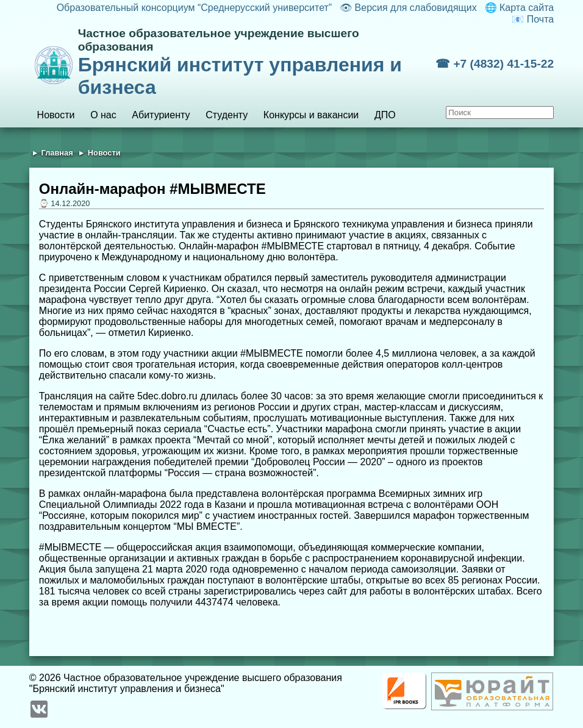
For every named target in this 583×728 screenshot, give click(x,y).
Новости (56, 115)
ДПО (385, 115)
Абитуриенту (161, 115)
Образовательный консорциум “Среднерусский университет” (195, 8)
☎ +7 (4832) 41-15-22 (495, 64)
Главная (57, 153)
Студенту (227, 115)
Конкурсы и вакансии (311, 115)
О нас (103, 115)
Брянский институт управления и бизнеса (257, 62)
